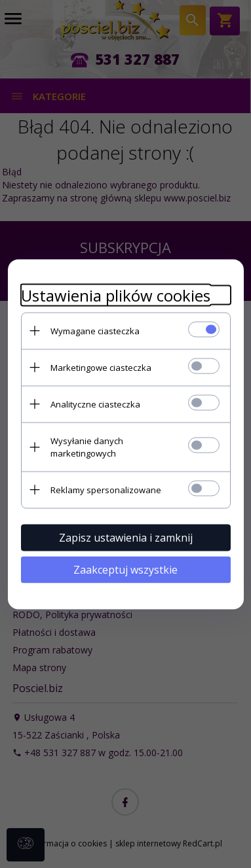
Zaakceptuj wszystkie (126, 569)
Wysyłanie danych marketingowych (87, 446)
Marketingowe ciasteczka (101, 367)
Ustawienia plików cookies (116, 295)
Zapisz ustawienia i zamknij (126, 537)
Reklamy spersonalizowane (106, 489)
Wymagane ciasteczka (95, 330)
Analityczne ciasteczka (95, 404)
